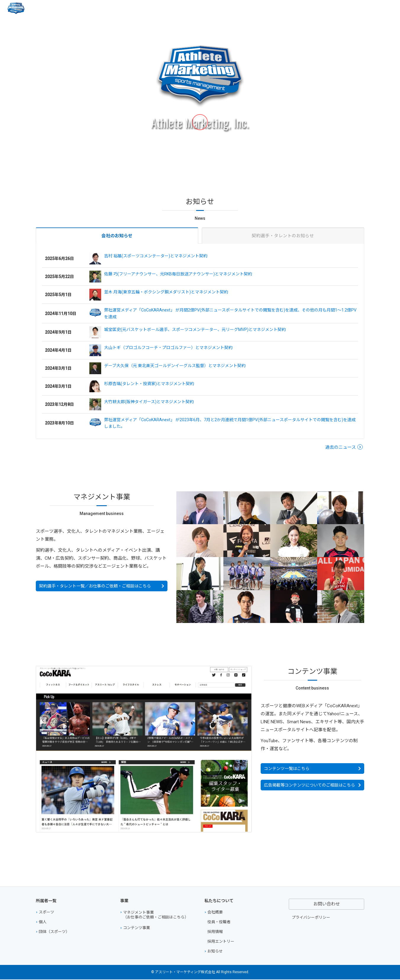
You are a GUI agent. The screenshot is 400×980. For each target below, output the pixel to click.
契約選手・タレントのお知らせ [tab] (283, 236)
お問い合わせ (373, 8)
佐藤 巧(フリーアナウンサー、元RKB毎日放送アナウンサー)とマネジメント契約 (171, 277)
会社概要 (344, 8)
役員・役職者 (219, 922)
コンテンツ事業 (312, 8)
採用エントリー (221, 942)
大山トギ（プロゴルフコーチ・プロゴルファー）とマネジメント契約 (161, 351)
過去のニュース (341, 448)
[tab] (117, 236)
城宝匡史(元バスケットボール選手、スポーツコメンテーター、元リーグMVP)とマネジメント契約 (188, 333)
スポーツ (46, 913)
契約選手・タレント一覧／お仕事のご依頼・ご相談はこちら (95, 587)
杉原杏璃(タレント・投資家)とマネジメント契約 (142, 387)
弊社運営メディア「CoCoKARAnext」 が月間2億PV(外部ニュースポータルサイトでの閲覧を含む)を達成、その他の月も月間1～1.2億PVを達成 (223, 313)
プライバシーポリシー (311, 918)
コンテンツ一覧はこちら (287, 769)
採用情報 (215, 932)
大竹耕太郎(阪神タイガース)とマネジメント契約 (142, 405)
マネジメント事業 (271, 8)
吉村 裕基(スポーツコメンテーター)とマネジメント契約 (148, 259)
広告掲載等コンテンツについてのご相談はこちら (309, 786)
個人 (43, 922)
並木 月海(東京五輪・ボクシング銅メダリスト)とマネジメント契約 (159, 295)
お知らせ (215, 952)
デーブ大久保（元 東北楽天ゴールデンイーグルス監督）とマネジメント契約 (167, 369)
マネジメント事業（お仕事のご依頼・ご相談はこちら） (156, 916)
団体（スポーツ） (54, 932)
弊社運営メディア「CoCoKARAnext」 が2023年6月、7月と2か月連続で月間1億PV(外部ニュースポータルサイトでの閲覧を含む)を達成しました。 (222, 423)
